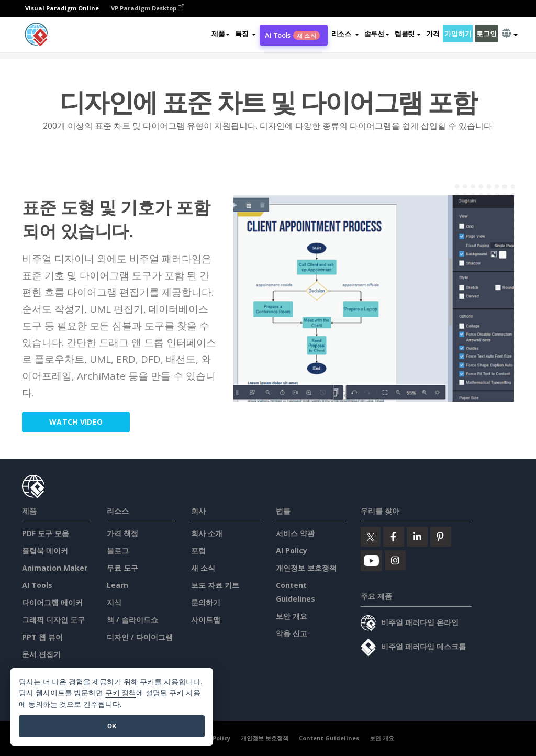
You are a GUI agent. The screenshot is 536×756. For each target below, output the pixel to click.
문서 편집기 (41, 654)
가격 (433, 34)
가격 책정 (122, 533)
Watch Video (77, 422)
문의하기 (206, 602)
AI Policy (292, 551)
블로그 (118, 551)
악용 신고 (292, 633)
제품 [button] (221, 34)
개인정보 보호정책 (306, 568)
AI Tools (292, 35)
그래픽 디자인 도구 (53, 620)
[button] (245, 34)
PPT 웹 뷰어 (42, 637)
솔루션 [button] (377, 34)
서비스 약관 (295, 533)
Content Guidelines (329, 738)
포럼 (198, 551)
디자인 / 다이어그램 (140, 637)
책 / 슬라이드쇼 (132, 620)
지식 (114, 602)
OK (112, 726)
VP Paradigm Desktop (148, 8)
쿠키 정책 (121, 693)
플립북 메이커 (45, 551)
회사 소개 (207, 533)
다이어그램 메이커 (52, 602)
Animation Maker (55, 568)
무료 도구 (122, 568)
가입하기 (458, 34)
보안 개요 (292, 616)
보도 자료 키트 (215, 585)
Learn (118, 585)
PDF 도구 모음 (46, 533)
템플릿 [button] (408, 34)
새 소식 (203, 568)
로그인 (486, 34)
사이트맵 (206, 620)
